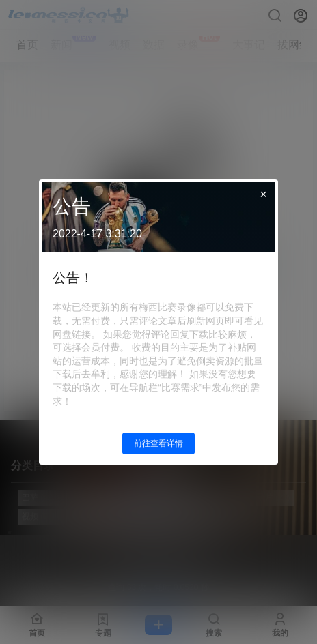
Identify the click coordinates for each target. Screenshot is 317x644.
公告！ (73, 278)
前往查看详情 (158, 443)
